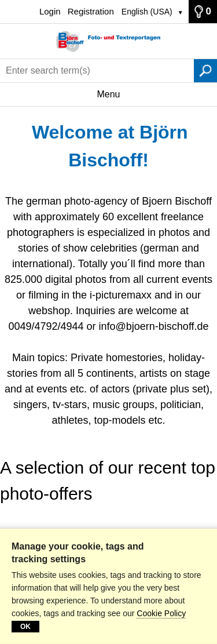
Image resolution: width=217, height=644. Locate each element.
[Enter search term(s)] (97, 71)
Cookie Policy (161, 613)
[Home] (108, 41)
